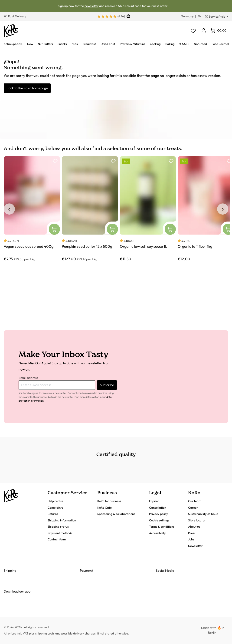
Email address (28, 378)
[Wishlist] (193, 31)
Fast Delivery (15, 16)
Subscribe (107, 385)
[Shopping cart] (218, 30)
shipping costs (45, 633)
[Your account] (204, 31)
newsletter (91, 6)
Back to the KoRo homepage (27, 88)
